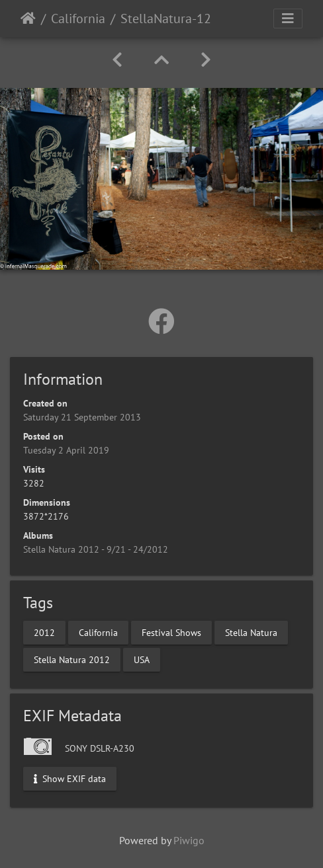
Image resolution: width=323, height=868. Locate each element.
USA (142, 660)
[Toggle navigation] (288, 19)
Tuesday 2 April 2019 (66, 450)
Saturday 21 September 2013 (82, 417)
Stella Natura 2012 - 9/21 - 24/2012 (96, 549)
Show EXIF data (70, 778)
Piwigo (189, 840)
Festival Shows (171, 633)
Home (28, 19)
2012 (44, 633)
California (78, 19)
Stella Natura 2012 (72, 660)
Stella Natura (251, 633)
